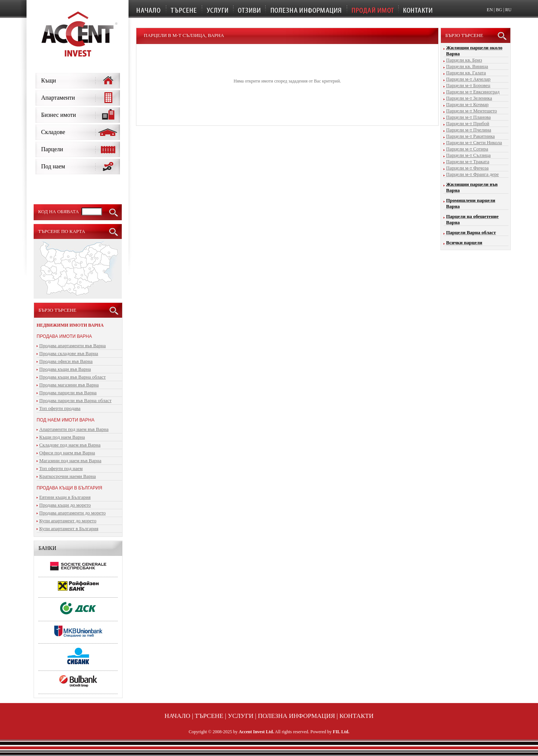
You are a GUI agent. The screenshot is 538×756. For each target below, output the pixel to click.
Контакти (356, 716)
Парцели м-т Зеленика (469, 98)
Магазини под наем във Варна (70, 461)
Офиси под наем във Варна (67, 453)
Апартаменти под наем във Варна (74, 429)
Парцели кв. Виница (467, 66)
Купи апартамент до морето (68, 521)
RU (508, 10)
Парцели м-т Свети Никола (474, 142)
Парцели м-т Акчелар (468, 79)
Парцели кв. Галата (466, 73)
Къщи (49, 80)
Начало (177, 716)
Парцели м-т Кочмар (467, 104)
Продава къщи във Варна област (72, 377)
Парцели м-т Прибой (468, 123)
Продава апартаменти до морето (72, 513)
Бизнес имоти (58, 115)
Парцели (52, 149)
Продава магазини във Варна (69, 385)
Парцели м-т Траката (468, 161)
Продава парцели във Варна (68, 393)
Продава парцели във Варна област (75, 400)
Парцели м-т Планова (468, 117)
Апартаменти (58, 98)
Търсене (209, 716)
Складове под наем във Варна (70, 445)
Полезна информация (296, 716)
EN (490, 10)
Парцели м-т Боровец (468, 85)
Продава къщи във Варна (65, 369)
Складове (53, 132)
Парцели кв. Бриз (464, 60)
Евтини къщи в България (65, 497)
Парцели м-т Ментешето (471, 111)
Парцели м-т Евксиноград (473, 92)
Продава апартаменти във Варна (72, 346)
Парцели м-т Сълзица (468, 155)
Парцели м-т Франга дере (472, 174)
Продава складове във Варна (69, 353)
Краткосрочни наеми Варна (68, 476)
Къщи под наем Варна (62, 437)
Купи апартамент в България (69, 528)
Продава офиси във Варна (66, 361)
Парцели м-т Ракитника (470, 136)
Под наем (53, 166)
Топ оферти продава (60, 408)
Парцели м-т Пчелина (469, 130)
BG (499, 10)
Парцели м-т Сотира (467, 149)
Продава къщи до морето (65, 505)
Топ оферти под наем (61, 468)
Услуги (241, 716)
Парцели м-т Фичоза (467, 168)
